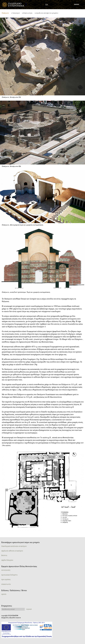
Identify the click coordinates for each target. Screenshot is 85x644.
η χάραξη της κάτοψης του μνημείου (46, 13)
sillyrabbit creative (15, 618)
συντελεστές (6, 570)
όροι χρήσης (6, 579)
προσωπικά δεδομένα (9, 575)
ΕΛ (47, 5)
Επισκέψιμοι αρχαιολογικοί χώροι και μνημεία (20, 542)
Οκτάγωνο (5, 13)
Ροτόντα (4, 555)
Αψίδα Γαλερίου (7, 560)
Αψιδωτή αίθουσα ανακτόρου (12, 551)
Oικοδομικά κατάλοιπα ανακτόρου (14, 546)
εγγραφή (29, 609)
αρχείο (4, 594)
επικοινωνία (6, 584)
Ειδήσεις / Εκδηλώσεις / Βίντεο (14, 591)
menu (77, 4)
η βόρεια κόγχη (27, 13)
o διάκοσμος (15, 13)
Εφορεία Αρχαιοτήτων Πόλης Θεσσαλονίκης (19, 566)
